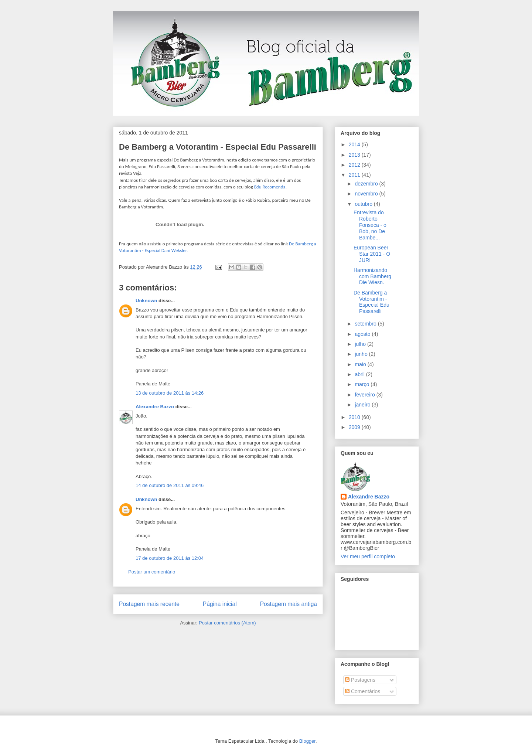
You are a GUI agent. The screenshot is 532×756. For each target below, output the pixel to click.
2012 (355, 165)
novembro (367, 194)
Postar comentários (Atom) (227, 623)
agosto (363, 334)
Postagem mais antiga (289, 604)
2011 (355, 175)
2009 (355, 427)
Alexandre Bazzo (155, 407)
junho (362, 354)
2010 (355, 417)
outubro (364, 204)
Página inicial (220, 604)
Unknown (146, 301)
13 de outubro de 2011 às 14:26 (170, 393)
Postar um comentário (152, 572)
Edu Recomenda (270, 187)
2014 (355, 144)
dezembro (367, 184)
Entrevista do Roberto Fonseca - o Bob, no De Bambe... (370, 225)
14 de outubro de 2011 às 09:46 (170, 485)
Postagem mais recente (149, 604)
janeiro (363, 405)
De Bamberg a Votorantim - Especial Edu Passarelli (218, 147)
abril (360, 374)
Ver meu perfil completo (368, 556)
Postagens (360, 680)
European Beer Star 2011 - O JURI (372, 254)
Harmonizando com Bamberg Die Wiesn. (372, 276)
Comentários (363, 691)
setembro (366, 324)
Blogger (307, 741)
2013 (355, 155)
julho (361, 344)
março (363, 384)
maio (361, 364)
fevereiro (365, 395)
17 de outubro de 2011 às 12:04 (170, 558)
